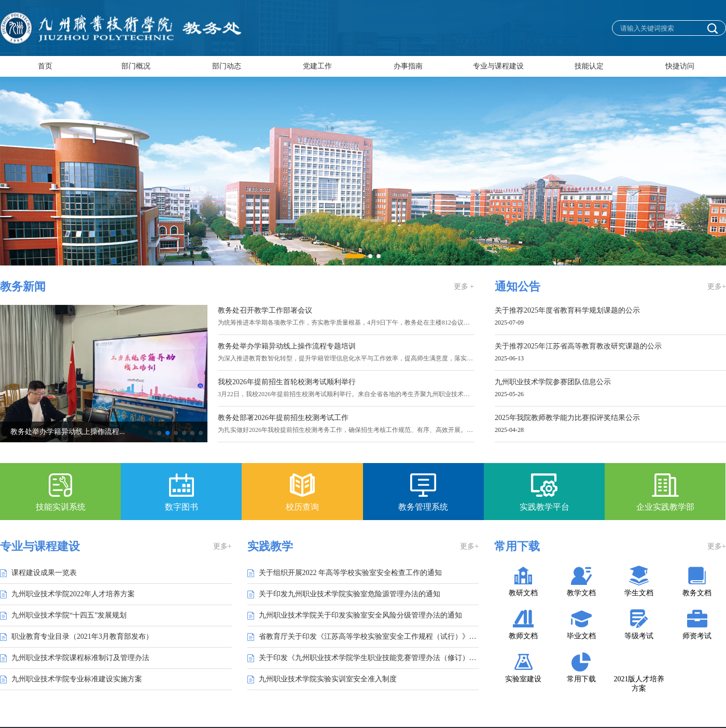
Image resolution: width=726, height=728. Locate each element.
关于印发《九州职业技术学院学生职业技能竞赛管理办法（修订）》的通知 (369, 658)
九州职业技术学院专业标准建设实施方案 (77, 679)
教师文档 (523, 636)
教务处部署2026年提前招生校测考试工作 (283, 418)
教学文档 (581, 593)
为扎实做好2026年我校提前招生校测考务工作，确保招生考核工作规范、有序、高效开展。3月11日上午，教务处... (374, 430)
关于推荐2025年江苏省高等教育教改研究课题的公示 (578, 346)
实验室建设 (523, 679)
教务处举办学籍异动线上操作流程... (90, 432)
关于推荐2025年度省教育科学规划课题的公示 (567, 311)
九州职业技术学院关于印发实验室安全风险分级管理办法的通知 (360, 615)
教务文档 (697, 593)
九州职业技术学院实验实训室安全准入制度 (328, 679)
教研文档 (523, 593)
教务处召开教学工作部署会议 (265, 311)
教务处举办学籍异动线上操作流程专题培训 (287, 346)
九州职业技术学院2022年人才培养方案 (73, 594)
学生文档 (639, 593)
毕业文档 (581, 636)
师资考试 (697, 636)
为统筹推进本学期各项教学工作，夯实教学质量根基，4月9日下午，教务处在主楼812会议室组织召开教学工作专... (374, 323)
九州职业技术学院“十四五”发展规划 (69, 615)
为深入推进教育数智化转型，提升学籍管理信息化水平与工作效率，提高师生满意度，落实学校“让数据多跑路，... (374, 358)
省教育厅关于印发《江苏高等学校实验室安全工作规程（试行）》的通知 (369, 636)
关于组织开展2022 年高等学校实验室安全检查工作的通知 (351, 573)
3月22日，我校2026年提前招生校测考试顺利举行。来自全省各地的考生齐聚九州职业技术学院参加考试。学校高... (374, 394)
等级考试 (639, 636)
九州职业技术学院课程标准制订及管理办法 (80, 658)
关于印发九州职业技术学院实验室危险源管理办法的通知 (350, 594)
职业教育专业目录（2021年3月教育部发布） (82, 636)
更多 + (464, 286)
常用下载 (581, 679)
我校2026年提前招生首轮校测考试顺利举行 (287, 382)
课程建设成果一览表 (44, 573)
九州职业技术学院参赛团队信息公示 (553, 382)
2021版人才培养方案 (639, 684)
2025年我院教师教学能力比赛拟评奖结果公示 (567, 418)
